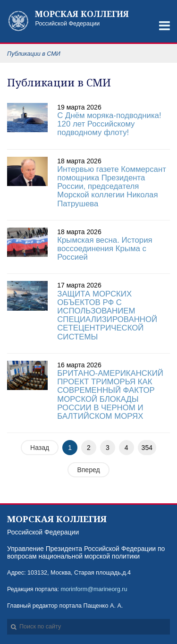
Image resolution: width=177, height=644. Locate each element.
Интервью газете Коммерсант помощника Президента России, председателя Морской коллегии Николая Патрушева (112, 186)
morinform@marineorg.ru (94, 589)
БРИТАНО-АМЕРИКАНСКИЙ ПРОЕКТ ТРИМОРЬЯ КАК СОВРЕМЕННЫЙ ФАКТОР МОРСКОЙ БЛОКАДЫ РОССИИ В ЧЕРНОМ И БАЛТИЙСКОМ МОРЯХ (110, 395)
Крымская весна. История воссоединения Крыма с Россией (105, 249)
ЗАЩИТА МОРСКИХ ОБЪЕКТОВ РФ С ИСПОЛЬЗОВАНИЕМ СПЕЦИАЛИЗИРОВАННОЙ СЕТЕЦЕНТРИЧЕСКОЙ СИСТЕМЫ (107, 315)
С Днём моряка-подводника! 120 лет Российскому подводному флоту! (109, 124)
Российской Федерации (86, 18)
